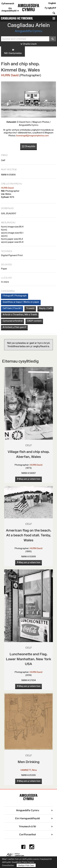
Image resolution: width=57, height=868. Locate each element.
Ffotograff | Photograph (15, 296)
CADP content (34, 321)
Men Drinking (29, 762)
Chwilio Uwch (29, 44)
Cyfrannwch (8, 3)
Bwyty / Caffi (46, 308)
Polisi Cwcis (28, 862)
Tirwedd (30, 308)
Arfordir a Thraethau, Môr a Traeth (20, 314)
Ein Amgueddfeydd (10, 10)
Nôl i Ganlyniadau (13, 51)
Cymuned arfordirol (13, 321)
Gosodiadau (8, 865)
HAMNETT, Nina (29, 770)
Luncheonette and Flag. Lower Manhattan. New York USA (29, 659)
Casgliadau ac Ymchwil (17, 18)
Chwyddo (29, 146)
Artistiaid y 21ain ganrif (14, 327)
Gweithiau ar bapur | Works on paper (21, 302)
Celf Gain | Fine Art (12, 308)
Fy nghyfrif (50, 8)
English (52, 3)
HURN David (10, 75)
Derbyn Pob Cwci (26, 865)
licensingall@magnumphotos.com (32, 136)
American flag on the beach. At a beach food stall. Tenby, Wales (29, 535)
